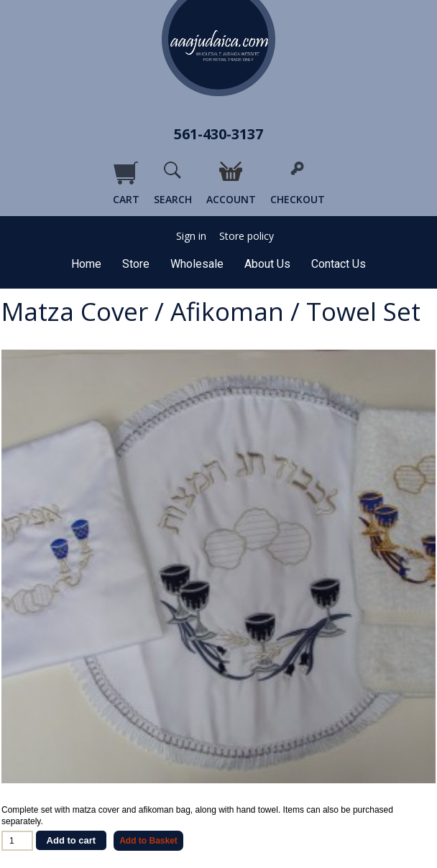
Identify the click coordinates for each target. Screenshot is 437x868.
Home (86, 264)
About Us (267, 264)
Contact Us (339, 264)
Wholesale (197, 264)
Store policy (247, 236)
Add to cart (72, 840)
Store (136, 264)
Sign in (191, 236)
